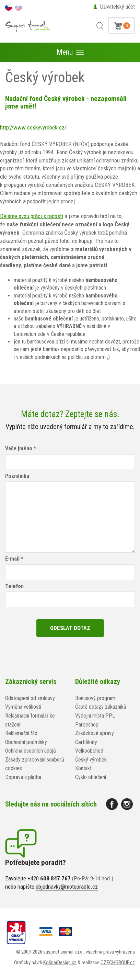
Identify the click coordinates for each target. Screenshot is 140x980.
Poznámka (17, 476)
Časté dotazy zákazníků (101, 707)
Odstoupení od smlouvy (30, 698)
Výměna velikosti (23, 707)
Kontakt (83, 768)
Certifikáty (86, 742)
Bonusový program (95, 698)
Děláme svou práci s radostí (32, 216)
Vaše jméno (19, 448)
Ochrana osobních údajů (31, 751)
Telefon (14, 586)
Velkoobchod (89, 751)
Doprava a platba (23, 777)
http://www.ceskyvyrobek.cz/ (33, 127)
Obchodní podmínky (26, 742)
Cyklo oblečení (91, 777)
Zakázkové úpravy (95, 733)
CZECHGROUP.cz (118, 962)
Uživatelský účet (118, 7)
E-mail (12, 559)
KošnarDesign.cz (60, 962)
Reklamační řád (21, 733)
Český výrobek (91, 760)
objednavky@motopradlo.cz (67, 887)
